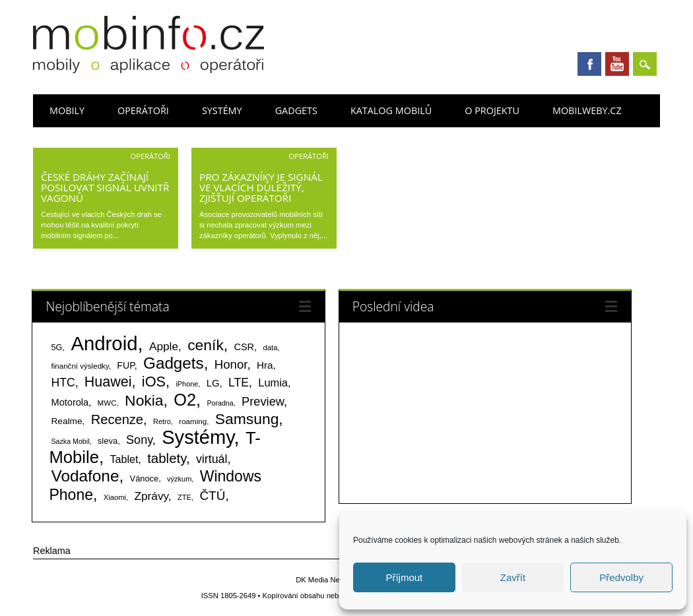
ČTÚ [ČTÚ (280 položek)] (212, 496)
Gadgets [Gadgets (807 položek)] (174, 363)
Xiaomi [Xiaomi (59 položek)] (115, 497)
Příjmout (404, 577)
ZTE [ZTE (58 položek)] (184, 497)
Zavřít (513, 577)
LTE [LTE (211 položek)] (239, 383)
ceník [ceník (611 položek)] (206, 345)
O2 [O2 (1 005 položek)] (185, 400)
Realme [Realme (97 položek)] (66, 421)
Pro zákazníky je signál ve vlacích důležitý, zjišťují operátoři (261, 187)
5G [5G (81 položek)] (56, 347)
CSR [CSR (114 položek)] (245, 347)
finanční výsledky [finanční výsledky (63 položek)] (80, 366)
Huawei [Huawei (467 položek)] (108, 382)
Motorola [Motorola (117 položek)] (70, 402)
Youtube (617, 64)
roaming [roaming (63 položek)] (193, 421)
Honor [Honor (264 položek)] (231, 364)
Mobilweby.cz (587, 110)
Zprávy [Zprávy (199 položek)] (151, 496)
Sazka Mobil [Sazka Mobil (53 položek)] (70, 441)
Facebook (589, 64)
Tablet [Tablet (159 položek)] (124, 459)
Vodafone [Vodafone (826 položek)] (85, 476)
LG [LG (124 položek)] (213, 383)
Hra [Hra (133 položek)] (265, 365)
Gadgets (296, 110)
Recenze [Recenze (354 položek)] (117, 419)
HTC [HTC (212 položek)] (63, 383)
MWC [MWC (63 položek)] (107, 403)
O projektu (492, 110)
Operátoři (143, 110)
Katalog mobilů (391, 110)
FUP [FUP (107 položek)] (125, 365)
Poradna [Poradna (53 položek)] (220, 403)
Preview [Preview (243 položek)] (263, 401)
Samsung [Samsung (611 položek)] (247, 419)
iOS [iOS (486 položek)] (154, 382)
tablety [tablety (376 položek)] (167, 458)
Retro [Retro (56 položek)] (162, 421)
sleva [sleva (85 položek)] (108, 441)
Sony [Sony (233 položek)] (139, 440)
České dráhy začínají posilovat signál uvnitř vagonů (105, 187)
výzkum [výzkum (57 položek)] (179, 479)
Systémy (222, 110)
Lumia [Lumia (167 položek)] (273, 383)
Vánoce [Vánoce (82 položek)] (145, 478)
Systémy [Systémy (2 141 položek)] (198, 437)
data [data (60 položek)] (270, 348)
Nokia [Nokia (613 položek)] (144, 400)
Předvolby (621, 577)
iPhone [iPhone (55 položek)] (187, 384)
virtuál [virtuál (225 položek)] (212, 459)
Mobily (67, 110)
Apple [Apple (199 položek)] (164, 346)
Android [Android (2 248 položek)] (104, 343)
